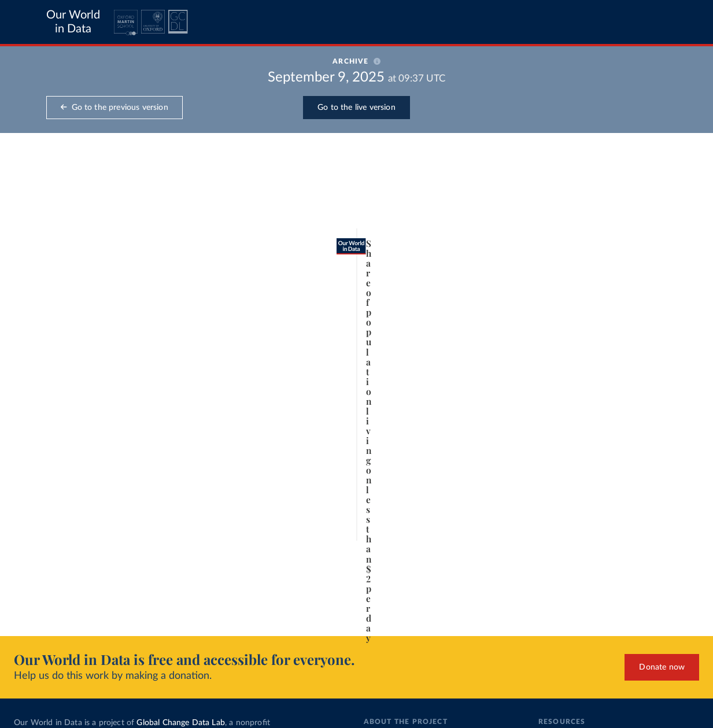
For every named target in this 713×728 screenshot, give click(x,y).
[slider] (91, 566)
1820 (65, 566)
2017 (502, 566)
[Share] (483, 605)
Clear (673, 244)
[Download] (460, 605)
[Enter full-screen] (507, 605)
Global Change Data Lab (181, 723)
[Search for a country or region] (610, 193)
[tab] (53, 228)
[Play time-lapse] (38, 566)
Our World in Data (73, 22)
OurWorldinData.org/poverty (73, 610)
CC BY (132, 610)
